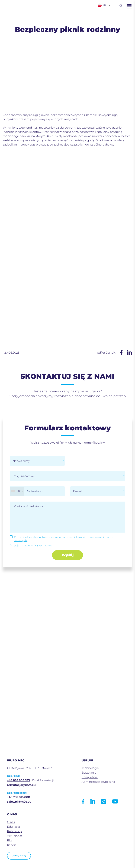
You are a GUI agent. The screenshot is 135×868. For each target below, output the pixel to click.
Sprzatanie (89, 773)
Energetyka (90, 777)
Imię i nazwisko (23, 476)
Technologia (90, 768)
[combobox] (17, 491)
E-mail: (78, 491)
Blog (10, 840)
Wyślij (68, 555)
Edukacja (13, 827)
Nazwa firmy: (21, 461)
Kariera (12, 845)
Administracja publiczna (98, 782)
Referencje (15, 831)
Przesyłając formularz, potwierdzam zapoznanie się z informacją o (64, 539)
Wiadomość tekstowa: (28, 506)
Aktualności (15, 836)
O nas (11, 822)
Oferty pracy (19, 856)
